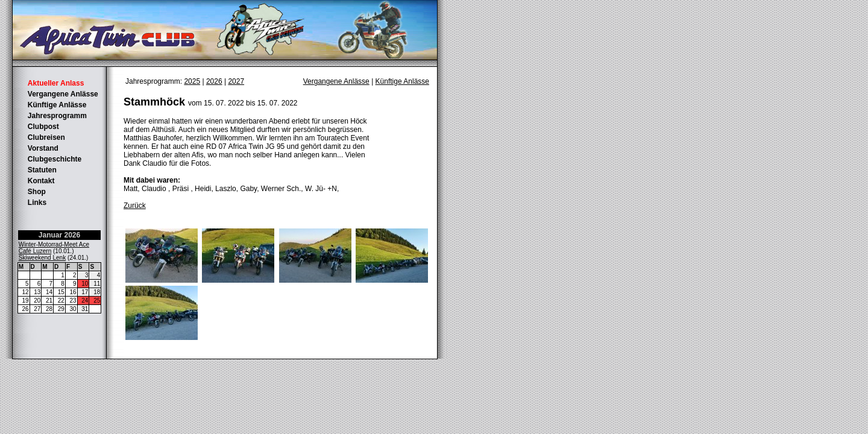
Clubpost (43, 127)
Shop (37, 192)
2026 (214, 81)
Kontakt (41, 181)
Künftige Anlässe (57, 105)
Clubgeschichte (55, 159)
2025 (192, 81)
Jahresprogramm (57, 116)
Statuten (42, 170)
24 (85, 300)
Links (37, 203)
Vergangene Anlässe (63, 94)
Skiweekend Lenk (42, 258)
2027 (236, 81)
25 (97, 300)
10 (85, 284)
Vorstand (43, 148)
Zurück (135, 206)
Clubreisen (46, 137)
